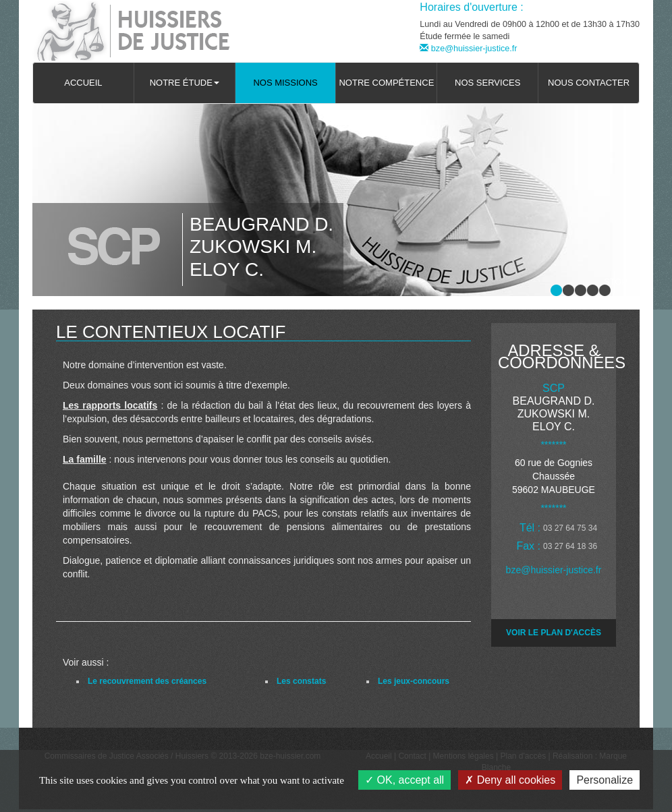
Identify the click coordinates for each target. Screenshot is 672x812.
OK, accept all (404, 780)
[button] (185, 83)
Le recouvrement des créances (147, 681)
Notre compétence (386, 83)
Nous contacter (589, 83)
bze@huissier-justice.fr (468, 49)
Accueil (83, 83)
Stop (616, 282)
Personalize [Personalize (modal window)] (605, 780)
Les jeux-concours (414, 681)
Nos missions (285, 83)
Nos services (487, 83)
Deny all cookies (510, 780)
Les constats (301, 681)
